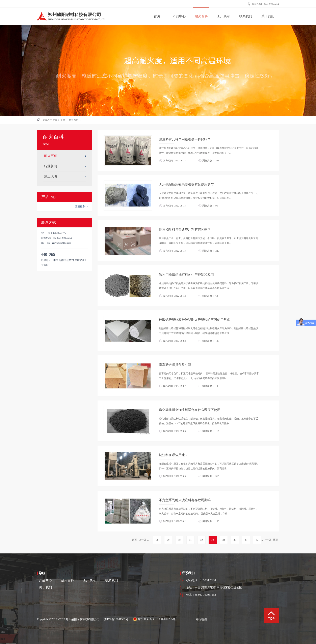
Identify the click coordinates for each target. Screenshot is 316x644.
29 (168, 540)
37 (257, 540)
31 (190, 540)
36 (246, 540)
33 (213, 540)
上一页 (142, 540)
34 (224, 540)
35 (235, 540)
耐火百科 (74, 120)
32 (202, 540)
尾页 (275, 540)
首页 (157, 16)
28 (157, 540)
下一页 (267, 540)
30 (179, 540)
